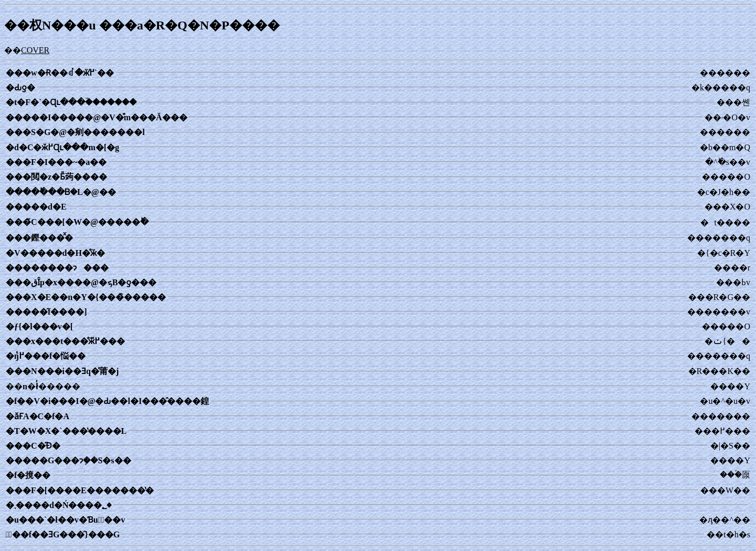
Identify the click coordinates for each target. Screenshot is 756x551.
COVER (35, 50)
